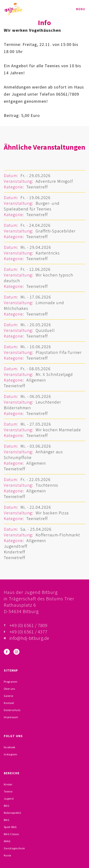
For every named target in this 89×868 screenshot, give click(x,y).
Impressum (11, 717)
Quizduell (45, 330)
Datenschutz (12, 710)
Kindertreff (14, 552)
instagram (11, 754)
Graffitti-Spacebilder (56, 231)
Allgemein (36, 380)
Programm (11, 682)
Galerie (8, 696)
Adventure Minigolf (54, 181)
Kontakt (9, 703)
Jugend (9, 799)
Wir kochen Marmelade (58, 430)
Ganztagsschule (14, 848)
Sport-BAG (10, 827)
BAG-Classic (12, 834)
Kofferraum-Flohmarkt (58, 535)
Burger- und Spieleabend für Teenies (32, 206)
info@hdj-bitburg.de (29, 638)
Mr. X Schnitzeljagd (54, 374)
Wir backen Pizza (52, 513)
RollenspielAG (12, 813)
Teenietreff (37, 187)
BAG (7, 806)
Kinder (8, 784)
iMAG (7, 841)
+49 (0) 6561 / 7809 (28, 625)
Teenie (8, 791)
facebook (9, 747)
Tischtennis (47, 485)
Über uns (9, 689)
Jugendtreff (16, 546)
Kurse (7, 855)
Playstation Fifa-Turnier (59, 352)
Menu (81, 9)
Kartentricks (48, 253)
